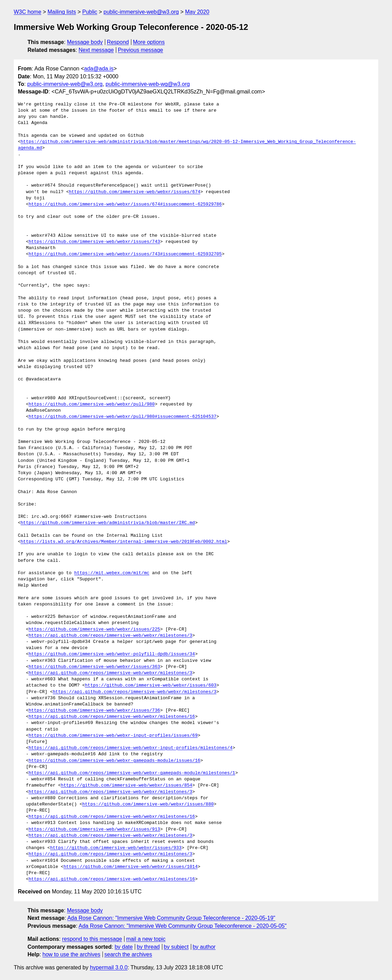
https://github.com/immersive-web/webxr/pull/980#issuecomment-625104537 (122, 417)
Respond (118, 42)
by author (204, 947)
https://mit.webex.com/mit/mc (112, 573)
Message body (85, 42)
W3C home (28, 12)
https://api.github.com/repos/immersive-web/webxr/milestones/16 (112, 717)
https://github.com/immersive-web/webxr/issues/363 (94, 667)
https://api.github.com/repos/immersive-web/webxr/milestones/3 (110, 636)
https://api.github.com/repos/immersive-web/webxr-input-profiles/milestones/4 (130, 748)
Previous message (141, 50)
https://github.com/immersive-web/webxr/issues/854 (127, 786)
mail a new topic (146, 939)
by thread (148, 947)
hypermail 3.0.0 (108, 967)
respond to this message (92, 939)
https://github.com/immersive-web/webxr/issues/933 (116, 848)
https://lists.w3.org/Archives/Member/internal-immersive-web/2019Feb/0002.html (124, 542)
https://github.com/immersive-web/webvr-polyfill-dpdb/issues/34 (112, 654)
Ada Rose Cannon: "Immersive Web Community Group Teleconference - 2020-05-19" (171, 918)
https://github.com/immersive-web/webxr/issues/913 (94, 829)
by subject (176, 947)
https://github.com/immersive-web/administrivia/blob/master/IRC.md (108, 523)
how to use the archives (72, 954)
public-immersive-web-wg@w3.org (148, 84)
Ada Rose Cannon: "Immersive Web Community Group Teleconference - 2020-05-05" (183, 926)
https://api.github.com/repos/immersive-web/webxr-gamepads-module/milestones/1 (132, 773)
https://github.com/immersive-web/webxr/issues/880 (148, 804)
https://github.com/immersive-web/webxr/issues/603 (151, 686)
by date (123, 947)
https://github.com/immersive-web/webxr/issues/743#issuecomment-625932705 (125, 254)
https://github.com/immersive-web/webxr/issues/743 (94, 242)
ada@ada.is (99, 69)
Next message (96, 50)
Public (90, 12)
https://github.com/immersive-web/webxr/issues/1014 (131, 867)
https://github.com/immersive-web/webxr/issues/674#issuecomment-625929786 (125, 204)
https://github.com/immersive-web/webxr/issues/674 (134, 192)
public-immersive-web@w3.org (141, 12)
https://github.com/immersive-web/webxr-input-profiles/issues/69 (113, 736)
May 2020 (197, 12)
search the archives (128, 954)
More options (149, 42)
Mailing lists (62, 12)
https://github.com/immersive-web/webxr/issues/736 (94, 711)
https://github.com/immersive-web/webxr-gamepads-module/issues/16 (114, 761)
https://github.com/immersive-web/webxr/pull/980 (92, 404)
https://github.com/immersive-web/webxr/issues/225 (94, 630)
